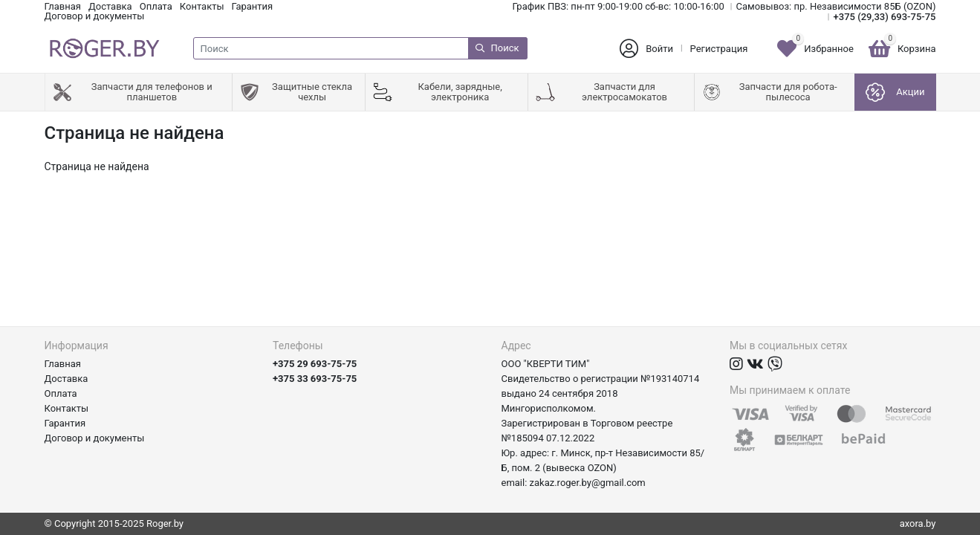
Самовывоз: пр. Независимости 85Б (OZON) (836, 6)
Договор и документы (95, 16)
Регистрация (719, 49)
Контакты (202, 6)
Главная (63, 6)
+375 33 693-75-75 (315, 379)
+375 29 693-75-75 (315, 364)
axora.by (918, 523)
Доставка (110, 6)
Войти (659, 49)
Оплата (156, 6)
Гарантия (253, 6)
